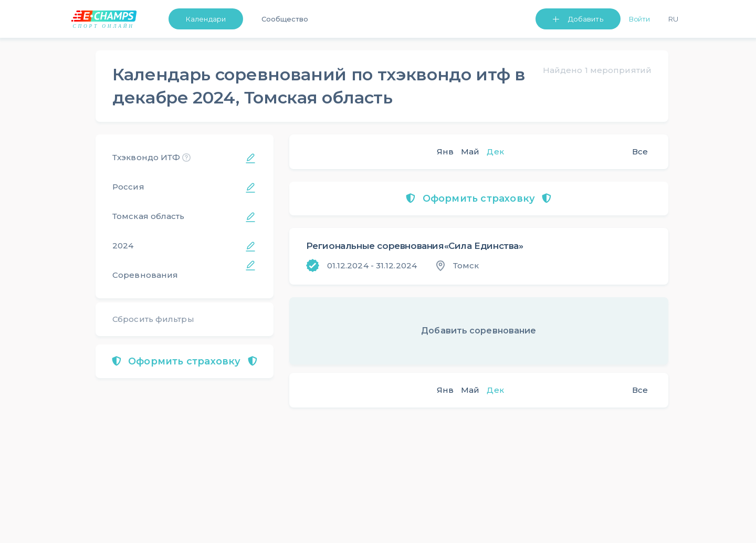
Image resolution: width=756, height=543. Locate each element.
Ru (673, 19)
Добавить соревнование (479, 331)
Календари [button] (206, 19)
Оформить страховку (185, 361)
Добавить (586, 19)
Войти (640, 19)
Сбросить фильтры (153, 319)
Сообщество (285, 19)
